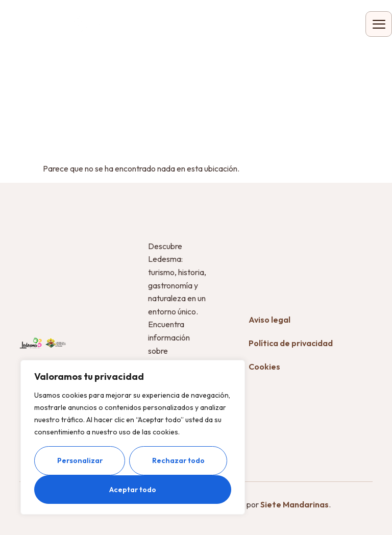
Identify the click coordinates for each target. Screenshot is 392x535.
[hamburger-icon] (379, 24)
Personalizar (80, 460)
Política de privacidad (291, 343)
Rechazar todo (178, 460)
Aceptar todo (133, 490)
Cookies (264, 367)
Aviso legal (269, 320)
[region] (133, 437)
